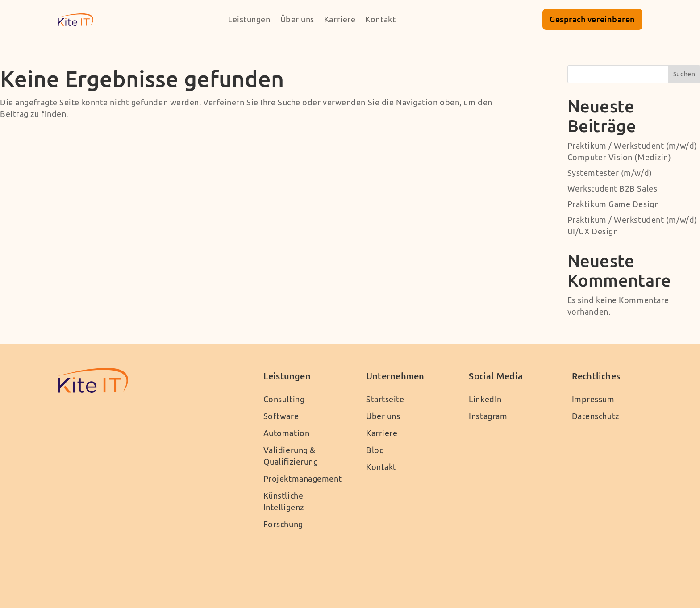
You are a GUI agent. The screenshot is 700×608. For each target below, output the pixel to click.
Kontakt (380, 19)
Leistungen (249, 19)
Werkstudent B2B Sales (612, 189)
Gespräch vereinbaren (592, 19)
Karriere (340, 19)
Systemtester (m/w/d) (610, 173)
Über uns (297, 19)
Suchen (684, 74)
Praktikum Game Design (613, 204)
